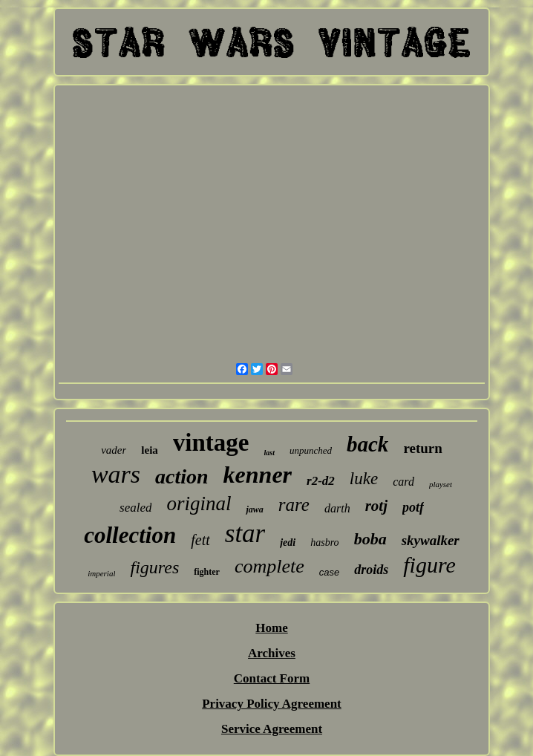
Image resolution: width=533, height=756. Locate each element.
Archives (272, 653)
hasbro (324, 542)
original (199, 504)
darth (337, 508)
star (245, 534)
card (403, 482)
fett (200, 540)
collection (130, 535)
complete (269, 566)
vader (114, 450)
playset (441, 484)
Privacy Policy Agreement (272, 704)
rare (294, 505)
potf (413, 507)
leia (150, 450)
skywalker (431, 540)
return (422, 448)
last (269, 453)
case (329, 572)
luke (364, 479)
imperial (101, 573)
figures (154, 567)
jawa (254, 509)
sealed (135, 508)
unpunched (311, 450)
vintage (211, 443)
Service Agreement (272, 729)
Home (271, 628)
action (182, 476)
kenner (258, 475)
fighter (207, 572)
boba (370, 539)
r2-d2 (321, 481)
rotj (376, 506)
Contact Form (272, 678)
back (367, 444)
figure (429, 565)
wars (116, 474)
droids (371, 570)
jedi (288, 542)
